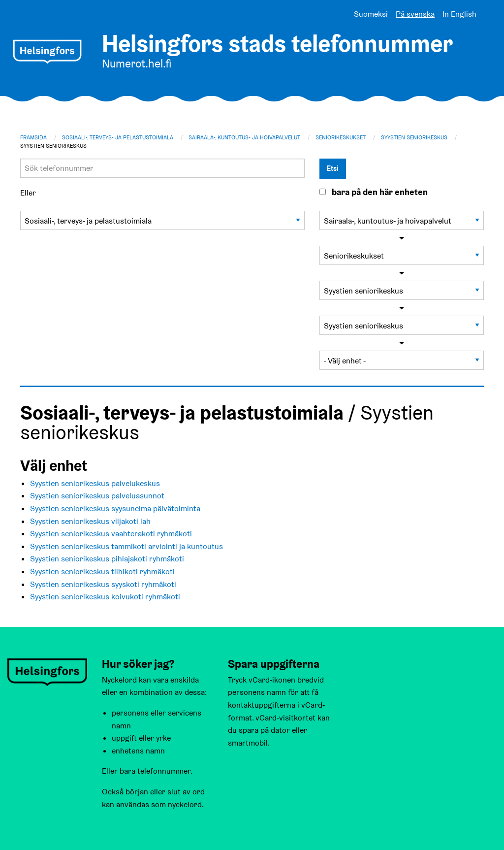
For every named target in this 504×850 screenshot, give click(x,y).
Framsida (33, 137)
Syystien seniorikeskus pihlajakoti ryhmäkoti (107, 559)
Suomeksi (371, 14)
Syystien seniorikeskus (414, 137)
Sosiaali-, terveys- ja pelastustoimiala (118, 137)
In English (459, 14)
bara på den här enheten (380, 192)
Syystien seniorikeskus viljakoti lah (90, 521)
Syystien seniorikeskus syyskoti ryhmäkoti (103, 584)
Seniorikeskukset (341, 137)
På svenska (415, 14)
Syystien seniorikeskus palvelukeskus (95, 483)
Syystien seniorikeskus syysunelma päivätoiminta (115, 508)
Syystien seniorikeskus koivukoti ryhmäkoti (105, 597)
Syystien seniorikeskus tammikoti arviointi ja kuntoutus (126, 546)
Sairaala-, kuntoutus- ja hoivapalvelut (244, 137)
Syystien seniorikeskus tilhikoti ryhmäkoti (102, 572)
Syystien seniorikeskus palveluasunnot (97, 496)
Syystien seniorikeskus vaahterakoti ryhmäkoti (111, 534)
